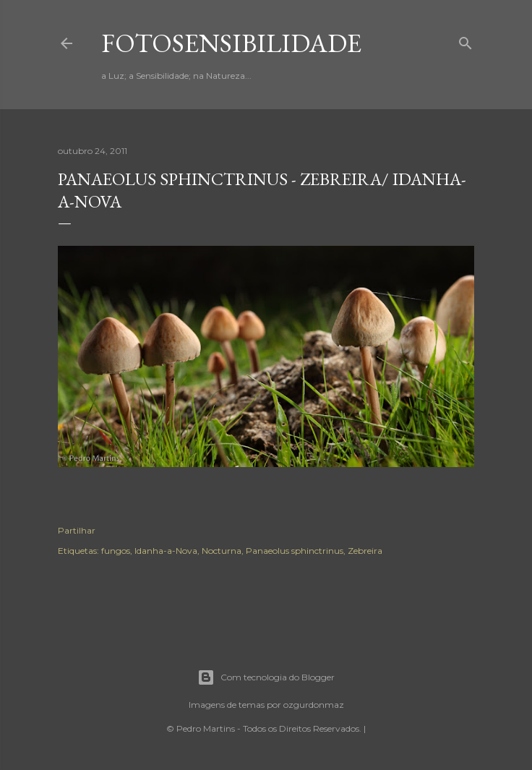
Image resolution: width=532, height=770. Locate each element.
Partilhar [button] (77, 530)
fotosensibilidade (231, 43)
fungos (116, 551)
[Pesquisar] (465, 40)
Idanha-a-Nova (166, 551)
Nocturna (222, 551)
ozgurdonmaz (314, 705)
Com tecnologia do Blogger (266, 677)
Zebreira (365, 551)
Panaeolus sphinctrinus (295, 551)
